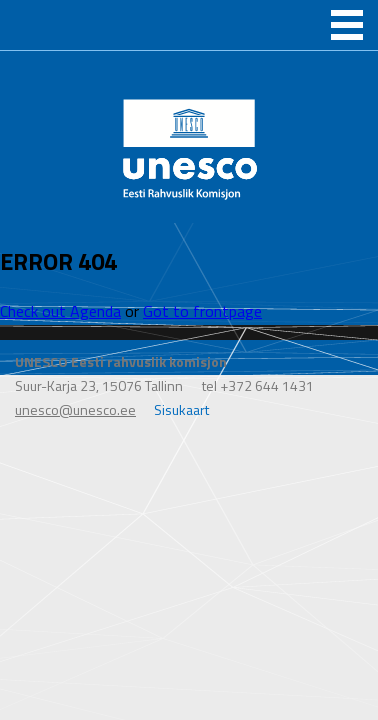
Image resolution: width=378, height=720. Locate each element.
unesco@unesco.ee (75, 409)
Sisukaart (181, 409)
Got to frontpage (202, 311)
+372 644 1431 (267, 385)
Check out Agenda (60, 311)
